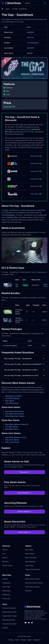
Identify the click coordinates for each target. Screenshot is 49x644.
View (43, 345)
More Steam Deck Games (15, 416)
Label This (30, 37)
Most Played (30, 554)
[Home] (2, 9)
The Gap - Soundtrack (20, 9)
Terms (17, 640)
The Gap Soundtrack (10, 345)
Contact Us (37, 640)
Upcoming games (12, 403)
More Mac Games (12, 429)
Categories (6, 583)
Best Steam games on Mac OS (17, 424)
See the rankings (24, 512)
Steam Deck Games (33, 569)
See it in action (24, 532)
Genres (5, 579)
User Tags (6, 587)
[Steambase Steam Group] (29, 623)
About (30, 640)
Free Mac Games (12, 427)
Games (5, 550)
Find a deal (24, 472)
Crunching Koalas (33, 43)
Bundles (5, 562)
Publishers (6, 595)
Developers (7, 591)
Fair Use (23, 640)
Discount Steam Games (34, 583)
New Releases (31, 562)
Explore (5, 628)
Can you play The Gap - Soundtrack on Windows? (24, 364)
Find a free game (24, 493)
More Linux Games (12, 442)
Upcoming (29, 565)
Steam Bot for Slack (10, 616)
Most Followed (31, 558)
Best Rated (29, 550)
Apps (8, 9)
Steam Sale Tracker (33, 579)
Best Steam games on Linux (16, 437)
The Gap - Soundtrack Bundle (19, 320)
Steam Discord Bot (9, 612)
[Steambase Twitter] (32, 623)
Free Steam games (12, 398)
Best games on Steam (14, 396)
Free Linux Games (12, 440)
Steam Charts (46, 285)
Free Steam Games (32, 587)
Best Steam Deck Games (15, 411)
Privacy (11, 640)
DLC (4, 554)
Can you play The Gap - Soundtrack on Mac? (24, 370)
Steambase (28, 611)
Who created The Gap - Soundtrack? (24, 359)
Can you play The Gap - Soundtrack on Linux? (24, 375)
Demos (5, 558)
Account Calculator (10, 624)
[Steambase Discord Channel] (26, 623)
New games (10, 401)
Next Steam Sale (9, 620)
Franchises (6, 599)
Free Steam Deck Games (15, 414)
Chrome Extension (9, 608)
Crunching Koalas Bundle (19, 312)
